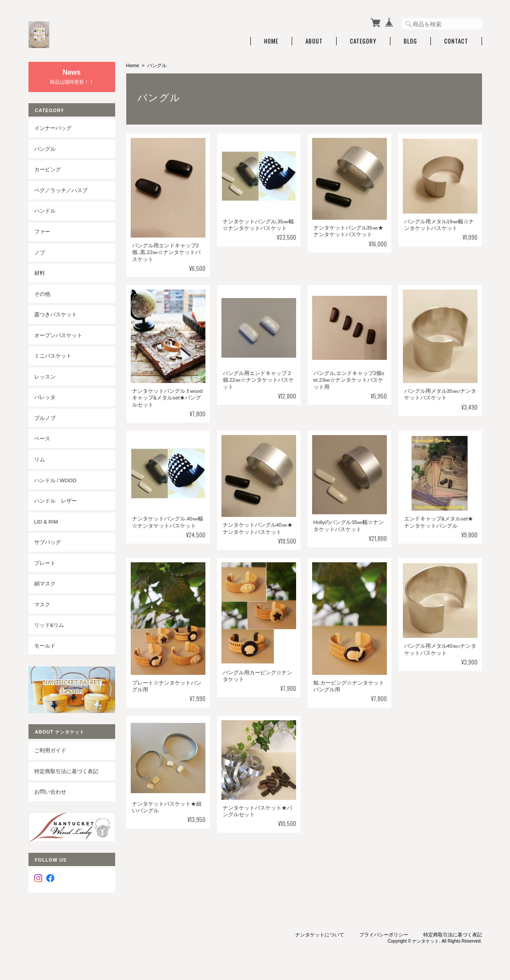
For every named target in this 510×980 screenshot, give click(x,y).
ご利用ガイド (50, 750)
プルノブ (45, 418)
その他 (42, 294)
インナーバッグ (53, 128)
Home (271, 41)
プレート (45, 563)
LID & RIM (46, 522)
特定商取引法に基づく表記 (66, 771)
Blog (410, 41)
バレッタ (45, 397)
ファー (42, 232)
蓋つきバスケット (56, 314)
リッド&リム (49, 625)
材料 (40, 273)
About (314, 41)
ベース (42, 438)
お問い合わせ (50, 792)
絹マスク (45, 583)
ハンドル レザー (56, 501)
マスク (42, 604)
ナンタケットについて (320, 935)
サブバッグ (48, 542)
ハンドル (45, 211)
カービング (48, 169)
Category (363, 41)
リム (40, 459)
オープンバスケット (58, 335)
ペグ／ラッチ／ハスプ (61, 190)
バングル (45, 149)
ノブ (40, 252)
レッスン (45, 377)
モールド (45, 646)
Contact (456, 41)
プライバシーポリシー (384, 935)
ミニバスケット (53, 356)
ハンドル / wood (55, 480)
